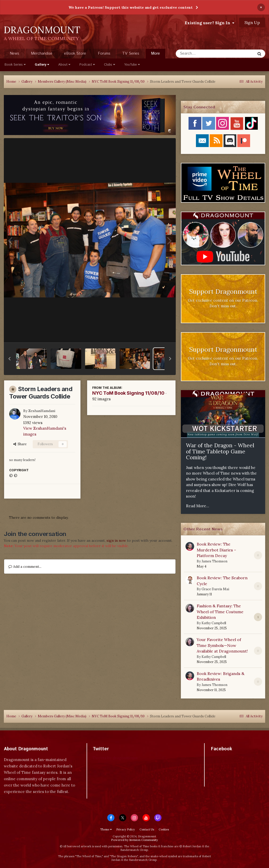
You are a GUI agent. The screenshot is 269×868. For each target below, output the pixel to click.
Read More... (198, 506)
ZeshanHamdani (42, 411)
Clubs (109, 65)
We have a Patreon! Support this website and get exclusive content (131, 7)
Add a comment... (25, 566)
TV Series (131, 53)
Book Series (15, 65)
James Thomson (214, 561)
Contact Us (147, 829)
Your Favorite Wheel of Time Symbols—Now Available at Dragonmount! (222, 645)
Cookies (164, 829)
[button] (9, 359)
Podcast (87, 65)
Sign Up (252, 22)
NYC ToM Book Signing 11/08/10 (128, 393)
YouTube (132, 65)
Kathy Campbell (214, 623)
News (14, 53)
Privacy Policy (126, 829)
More (155, 53)
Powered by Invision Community (134, 840)
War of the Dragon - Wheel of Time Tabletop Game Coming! (220, 451)
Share (20, 444)
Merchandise (42, 53)
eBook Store (75, 53)
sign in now (116, 540)
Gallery (42, 65)
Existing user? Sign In (209, 23)
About (64, 65)
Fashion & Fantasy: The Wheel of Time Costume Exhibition (220, 612)
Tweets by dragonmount (115, 758)
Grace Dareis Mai (215, 589)
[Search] (202, 54)
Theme (106, 829)
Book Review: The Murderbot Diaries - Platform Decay (216, 550)
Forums (104, 53)
